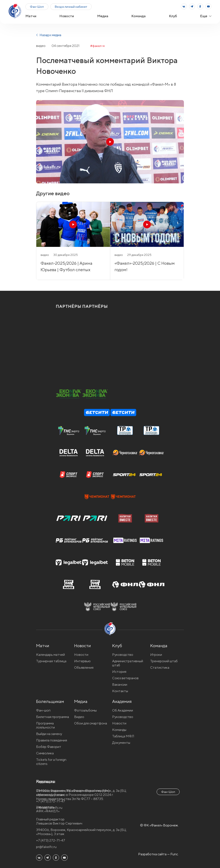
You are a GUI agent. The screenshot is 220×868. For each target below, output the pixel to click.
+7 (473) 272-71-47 (51, 840)
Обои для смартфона (91, 723)
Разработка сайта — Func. (158, 854)
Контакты (120, 691)
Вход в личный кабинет (71, 7)
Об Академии (123, 710)
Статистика (160, 668)
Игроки (156, 655)
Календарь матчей (50, 655)
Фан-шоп (43, 710)
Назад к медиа (49, 35)
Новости (67, 16)
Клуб (173, 16)
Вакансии (120, 685)
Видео (79, 717)
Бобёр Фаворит (49, 747)
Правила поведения (52, 740)
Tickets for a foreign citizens (51, 762)
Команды (119, 730)
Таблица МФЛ (123, 736)
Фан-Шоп (37, 7)
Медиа (103, 16)
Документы (121, 743)
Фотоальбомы (85, 710)
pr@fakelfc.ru (46, 847)
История (119, 672)
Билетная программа (53, 717)
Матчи (31, 16)
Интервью (82, 661)
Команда (138, 16)
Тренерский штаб (164, 661)
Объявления (84, 668)
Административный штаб (128, 663)
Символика (45, 753)
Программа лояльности (45, 725)
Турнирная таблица (51, 661)
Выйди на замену (49, 734)
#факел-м (97, 46)
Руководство (123, 655)
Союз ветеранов (125, 678)
